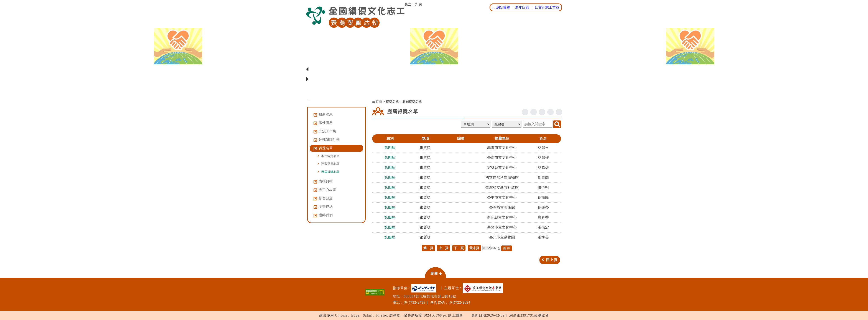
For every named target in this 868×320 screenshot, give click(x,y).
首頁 (379, 102)
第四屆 (390, 148)
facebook (525, 112)
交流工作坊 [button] (327, 131)
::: (494, 7)
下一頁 (459, 248)
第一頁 (428, 248)
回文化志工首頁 (547, 7)
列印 (559, 112)
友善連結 (326, 207)
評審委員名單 (330, 164)
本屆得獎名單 (330, 156)
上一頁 (443, 248)
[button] (435, 272)
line (542, 112)
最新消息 (326, 114)
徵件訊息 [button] (326, 123)
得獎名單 (392, 102)
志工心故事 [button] (327, 190)
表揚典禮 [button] (326, 181)
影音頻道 (326, 198)
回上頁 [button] (552, 260)
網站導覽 (503, 7)
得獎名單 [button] (326, 148)
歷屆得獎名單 (330, 172)
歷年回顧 (522, 7)
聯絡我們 (326, 215)
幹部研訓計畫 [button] (329, 140)
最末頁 (474, 248)
